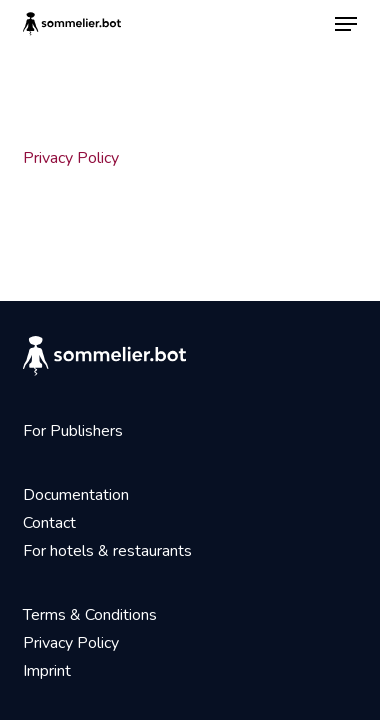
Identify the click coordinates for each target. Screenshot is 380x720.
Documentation (76, 495)
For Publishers (73, 431)
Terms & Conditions (90, 615)
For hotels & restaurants (107, 551)
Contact (49, 523)
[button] (346, 24)
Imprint (47, 671)
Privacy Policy (71, 158)
